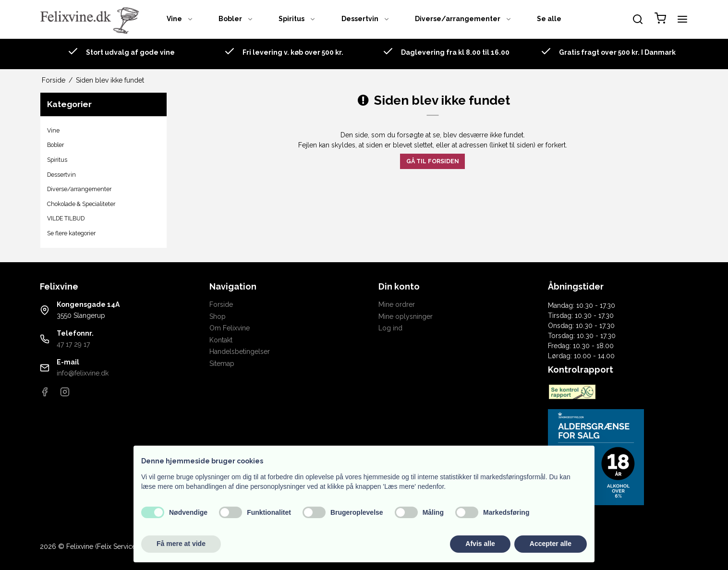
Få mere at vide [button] (181, 544)
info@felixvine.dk (83, 373)
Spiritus (297, 19)
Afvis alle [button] (480, 544)
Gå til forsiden (433, 161)
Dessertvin (366, 19)
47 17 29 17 (73, 344)
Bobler (236, 19)
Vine (180, 19)
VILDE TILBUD (66, 218)
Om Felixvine (230, 328)
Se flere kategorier (71, 233)
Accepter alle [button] (551, 544)
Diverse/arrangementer (463, 19)
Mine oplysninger (406, 316)
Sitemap (222, 364)
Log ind (390, 328)
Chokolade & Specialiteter (81, 204)
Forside (221, 304)
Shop (218, 316)
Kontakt (221, 340)
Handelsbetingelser (240, 352)
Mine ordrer (397, 304)
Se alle (549, 19)
